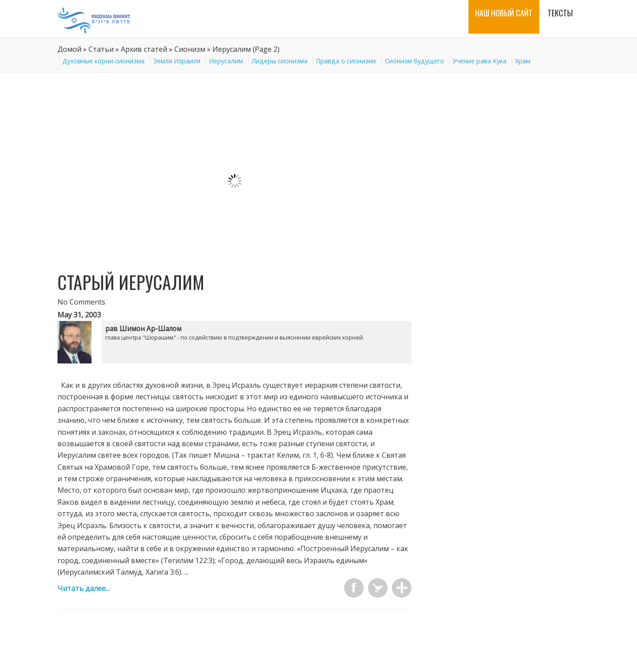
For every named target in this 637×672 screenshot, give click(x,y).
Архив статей (144, 49)
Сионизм (190, 49)
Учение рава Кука (480, 61)
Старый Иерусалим (131, 282)
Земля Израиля (177, 61)
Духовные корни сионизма (104, 61)
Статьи (101, 49)
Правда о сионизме (346, 61)
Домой (69, 49)
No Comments (81, 302)
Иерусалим (226, 61)
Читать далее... (84, 588)
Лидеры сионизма (279, 61)
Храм (523, 61)
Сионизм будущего (414, 61)
